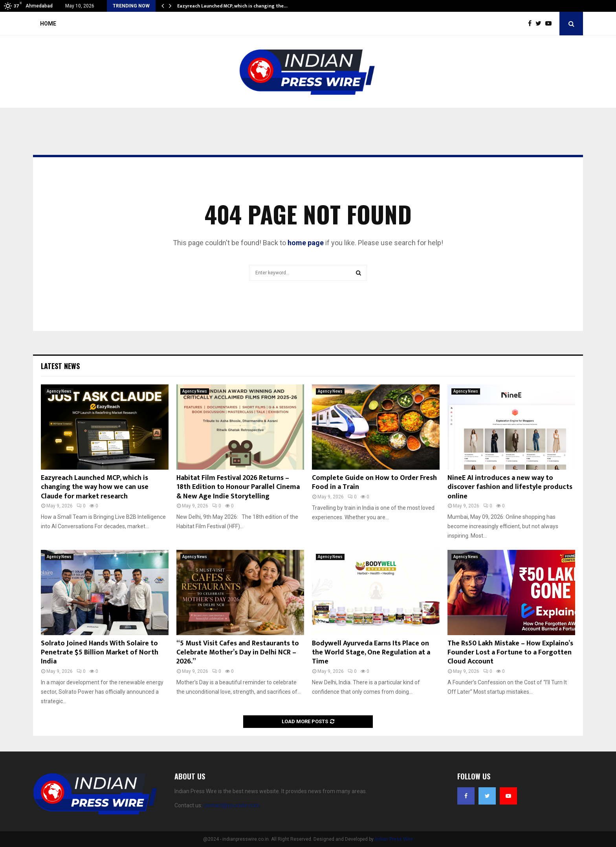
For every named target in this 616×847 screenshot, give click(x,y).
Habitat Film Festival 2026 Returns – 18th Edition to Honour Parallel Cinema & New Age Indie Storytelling (238, 487)
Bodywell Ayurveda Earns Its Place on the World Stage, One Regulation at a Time (371, 653)
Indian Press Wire (394, 839)
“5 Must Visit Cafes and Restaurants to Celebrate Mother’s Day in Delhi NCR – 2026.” (238, 653)
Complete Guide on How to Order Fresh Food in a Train (374, 482)
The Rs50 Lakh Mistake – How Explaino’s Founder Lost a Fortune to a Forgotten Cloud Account (510, 653)
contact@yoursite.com (232, 805)
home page (306, 243)
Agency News (59, 391)
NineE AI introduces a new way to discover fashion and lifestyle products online (510, 487)
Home (48, 24)
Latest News (60, 366)
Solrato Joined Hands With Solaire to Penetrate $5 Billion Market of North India (100, 653)
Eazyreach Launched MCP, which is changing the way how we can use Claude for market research (95, 487)
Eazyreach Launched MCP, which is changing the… (232, 6)
